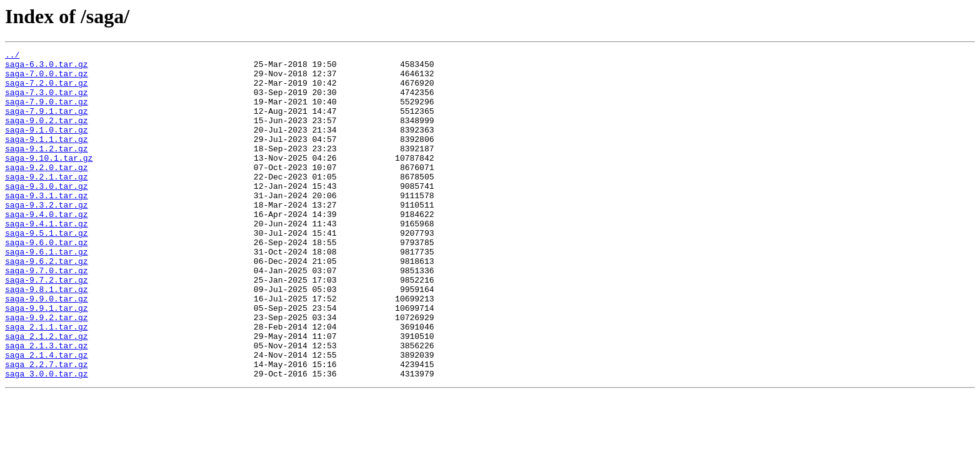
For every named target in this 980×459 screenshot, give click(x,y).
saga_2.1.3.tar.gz (47, 405)
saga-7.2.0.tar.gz (47, 90)
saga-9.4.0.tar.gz (47, 248)
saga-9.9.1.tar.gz (47, 360)
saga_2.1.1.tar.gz (47, 383)
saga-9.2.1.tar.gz (47, 203)
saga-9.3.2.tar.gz (47, 236)
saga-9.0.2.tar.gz (47, 135)
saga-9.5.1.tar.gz (47, 270)
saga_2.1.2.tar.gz (47, 394)
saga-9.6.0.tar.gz (47, 281)
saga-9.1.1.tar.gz (47, 158)
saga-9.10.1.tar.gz (49, 180)
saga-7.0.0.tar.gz (47, 79)
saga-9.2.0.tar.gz (47, 191)
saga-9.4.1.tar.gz (47, 259)
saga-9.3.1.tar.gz (47, 225)
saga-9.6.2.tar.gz (47, 304)
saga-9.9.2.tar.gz (47, 371)
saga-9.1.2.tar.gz (47, 169)
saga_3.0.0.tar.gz (47, 439)
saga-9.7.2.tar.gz (47, 326)
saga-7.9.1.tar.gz (47, 124)
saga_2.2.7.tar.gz (47, 428)
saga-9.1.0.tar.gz (47, 146)
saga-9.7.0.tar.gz (47, 315)
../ (12, 56)
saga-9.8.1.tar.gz (47, 338)
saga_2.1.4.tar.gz (47, 416)
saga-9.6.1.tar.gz (47, 293)
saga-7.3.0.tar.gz (47, 101)
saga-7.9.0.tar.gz (47, 113)
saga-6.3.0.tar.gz (47, 68)
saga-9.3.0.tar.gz (47, 214)
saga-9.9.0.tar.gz (47, 349)
